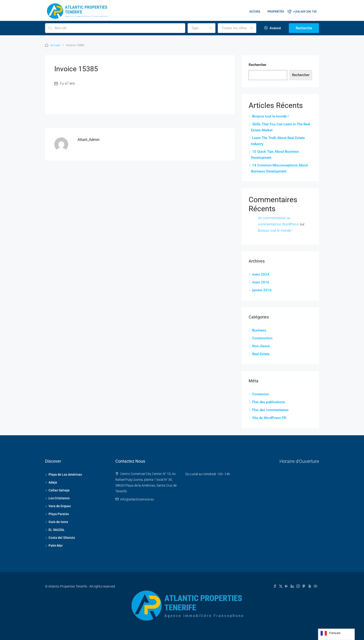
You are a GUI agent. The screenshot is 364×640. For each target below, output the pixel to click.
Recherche (304, 28)
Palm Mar (56, 546)
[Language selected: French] (336, 634)
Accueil (255, 12)
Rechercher (257, 65)
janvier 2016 (262, 290)
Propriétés (276, 12)
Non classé (261, 346)
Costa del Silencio (62, 538)
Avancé (273, 28)
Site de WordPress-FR (269, 418)
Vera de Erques (60, 506)
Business (259, 330)
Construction (262, 338)
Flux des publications (269, 402)
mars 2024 (261, 274)
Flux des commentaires (270, 410)
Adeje (53, 482)
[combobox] (201, 28)
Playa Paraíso (59, 514)
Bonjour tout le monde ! (270, 116)
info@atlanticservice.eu (137, 499)
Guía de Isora (58, 522)
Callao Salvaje (59, 490)
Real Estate (261, 354)
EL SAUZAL (57, 530)
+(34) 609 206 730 (302, 11)
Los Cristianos (59, 498)
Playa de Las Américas (65, 474)
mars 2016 (261, 282)
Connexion (260, 394)
